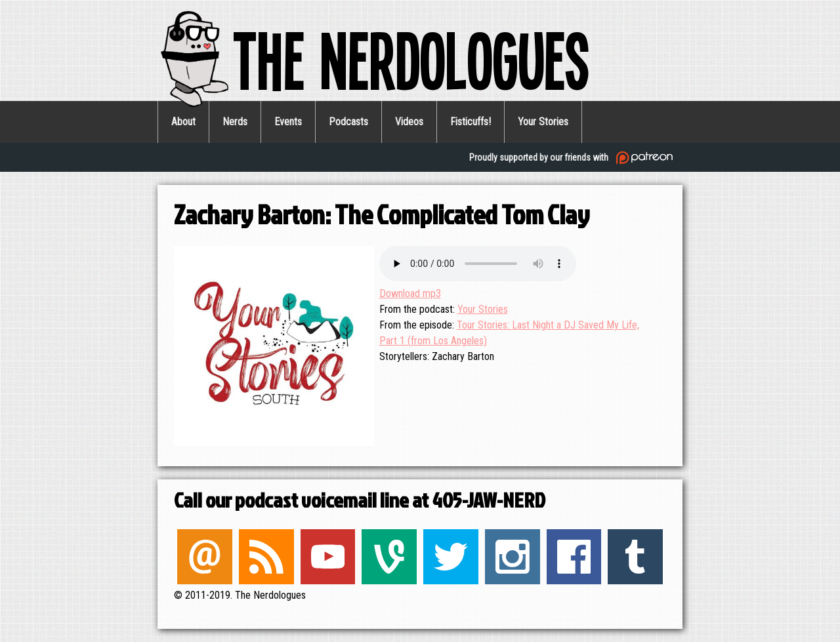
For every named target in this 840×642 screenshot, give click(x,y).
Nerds (235, 122)
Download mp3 (410, 293)
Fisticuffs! (471, 122)
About (183, 122)
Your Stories (543, 122)
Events (288, 122)
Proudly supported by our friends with (573, 158)
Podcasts (348, 122)
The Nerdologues (373, 58)
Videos (409, 122)
